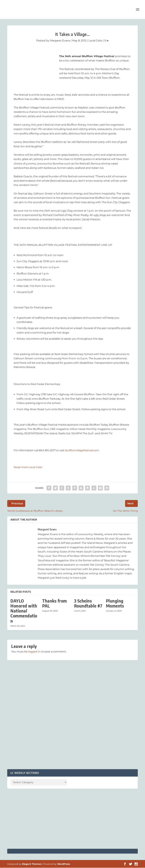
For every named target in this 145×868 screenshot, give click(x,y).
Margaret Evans (60, 41)
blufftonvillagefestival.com (82, 451)
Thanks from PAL (55, 604)
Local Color (95, 41)
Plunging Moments (115, 604)
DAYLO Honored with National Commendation (24, 611)
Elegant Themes (32, 864)
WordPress (64, 864)
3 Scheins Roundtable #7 (88, 604)
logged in (34, 652)
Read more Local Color (28, 468)
